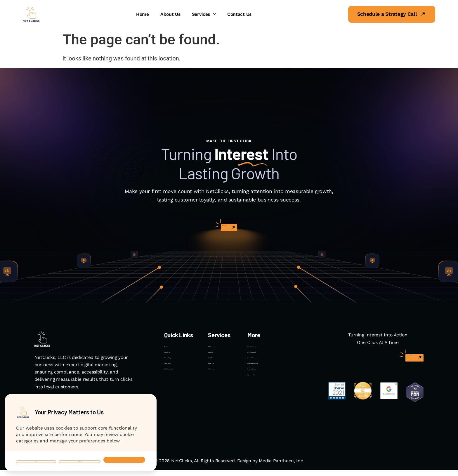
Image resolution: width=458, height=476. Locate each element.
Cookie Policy (178, 383)
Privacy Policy (179, 372)
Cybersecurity (262, 405)
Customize (74, 454)
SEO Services (222, 350)
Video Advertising (266, 350)
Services (204, 14)
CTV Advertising (264, 361)
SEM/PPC (218, 372)
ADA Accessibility (182, 394)
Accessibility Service (269, 383)
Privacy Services (264, 394)
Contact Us (239, 14)
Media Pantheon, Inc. (281, 467)
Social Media (261, 372)
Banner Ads (220, 383)
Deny (32, 454)
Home (143, 14)
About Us (170, 14)
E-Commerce (222, 394)
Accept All (123, 454)
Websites (218, 361)
